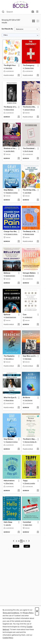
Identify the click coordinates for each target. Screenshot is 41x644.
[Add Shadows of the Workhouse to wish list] (19, 159)
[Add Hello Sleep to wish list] (19, 532)
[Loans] (33, 12)
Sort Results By (7, 29)
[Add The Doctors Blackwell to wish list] (38, 117)
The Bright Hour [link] (10, 65)
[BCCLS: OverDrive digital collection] (20, 5)
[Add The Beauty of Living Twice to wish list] (19, 117)
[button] (34, 22)
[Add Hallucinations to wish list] (19, 491)
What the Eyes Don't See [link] (11, 398)
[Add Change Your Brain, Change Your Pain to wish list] (19, 242)
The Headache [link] (9, 356)
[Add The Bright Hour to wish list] (19, 75)
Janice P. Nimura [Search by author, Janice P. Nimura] (30, 110)
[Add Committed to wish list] (38, 532)
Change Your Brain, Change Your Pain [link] (11, 232)
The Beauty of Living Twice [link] (11, 107)
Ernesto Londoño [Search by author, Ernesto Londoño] (30, 483)
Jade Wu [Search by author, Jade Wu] (8, 525)
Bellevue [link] (7, 273)
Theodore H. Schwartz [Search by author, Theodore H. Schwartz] (12, 193)
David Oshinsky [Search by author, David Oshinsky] (10, 276)
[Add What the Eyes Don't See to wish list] (19, 408)
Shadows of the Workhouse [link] (11, 149)
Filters (6, 35)
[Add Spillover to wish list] (19, 325)
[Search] (3, 12)
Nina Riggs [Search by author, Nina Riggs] (9, 68)
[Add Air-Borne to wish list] (38, 408)
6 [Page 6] (24, 541)
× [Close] (37, 611)
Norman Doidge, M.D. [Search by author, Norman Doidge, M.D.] (31, 442)
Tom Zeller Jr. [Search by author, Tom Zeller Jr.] (10, 359)
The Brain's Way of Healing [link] (30, 439)
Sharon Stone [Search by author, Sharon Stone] (10, 110)
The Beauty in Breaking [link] (30, 232)
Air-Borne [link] (26, 398)
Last (27, 546)
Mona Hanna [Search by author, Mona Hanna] (10, 400)
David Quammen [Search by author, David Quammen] (11, 317)
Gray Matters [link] (8, 190)
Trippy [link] (25, 481)
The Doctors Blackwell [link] (30, 107)
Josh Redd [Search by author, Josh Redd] (28, 193)
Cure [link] (25, 315)
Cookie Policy (8, 638)
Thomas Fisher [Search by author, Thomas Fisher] (29, 68)
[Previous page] (14, 541)
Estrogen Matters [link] (29, 273)
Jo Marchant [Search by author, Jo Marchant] (28, 317)
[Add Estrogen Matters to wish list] (38, 283)
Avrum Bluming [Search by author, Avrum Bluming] (29, 276)
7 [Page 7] (26, 541)
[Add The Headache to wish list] (19, 366)
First (16, 546)
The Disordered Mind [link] (30, 149)
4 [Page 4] (19, 541)
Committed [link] (27, 522)
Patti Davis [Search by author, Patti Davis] (28, 359)
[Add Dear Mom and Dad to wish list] (38, 366)
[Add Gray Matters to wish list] (19, 200)
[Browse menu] (37, 12)
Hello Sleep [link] (8, 522)
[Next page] (29, 541)
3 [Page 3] (16, 541)
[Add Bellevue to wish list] (19, 283)
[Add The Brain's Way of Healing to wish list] (38, 449)
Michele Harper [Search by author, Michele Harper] (29, 234)
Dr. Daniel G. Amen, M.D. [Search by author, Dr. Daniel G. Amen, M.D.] (12, 234)
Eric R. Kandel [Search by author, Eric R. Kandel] (29, 151)
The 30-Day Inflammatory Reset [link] (30, 190)
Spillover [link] (7, 315)
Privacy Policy (28, 613)
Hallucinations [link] (9, 481)
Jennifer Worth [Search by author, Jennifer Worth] (10, 151)
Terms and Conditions (11, 613)
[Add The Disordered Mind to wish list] (38, 159)
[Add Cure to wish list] (38, 325)
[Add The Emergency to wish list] (38, 75)
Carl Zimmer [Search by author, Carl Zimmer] (29, 400)
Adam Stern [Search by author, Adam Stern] (28, 525)
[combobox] (16, 12)
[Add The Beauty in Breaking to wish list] (38, 242)
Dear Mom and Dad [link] (30, 356)
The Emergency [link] (29, 65)
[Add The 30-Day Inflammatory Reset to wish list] (38, 200)
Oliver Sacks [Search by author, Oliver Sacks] (9, 483)
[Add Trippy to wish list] (38, 491)
